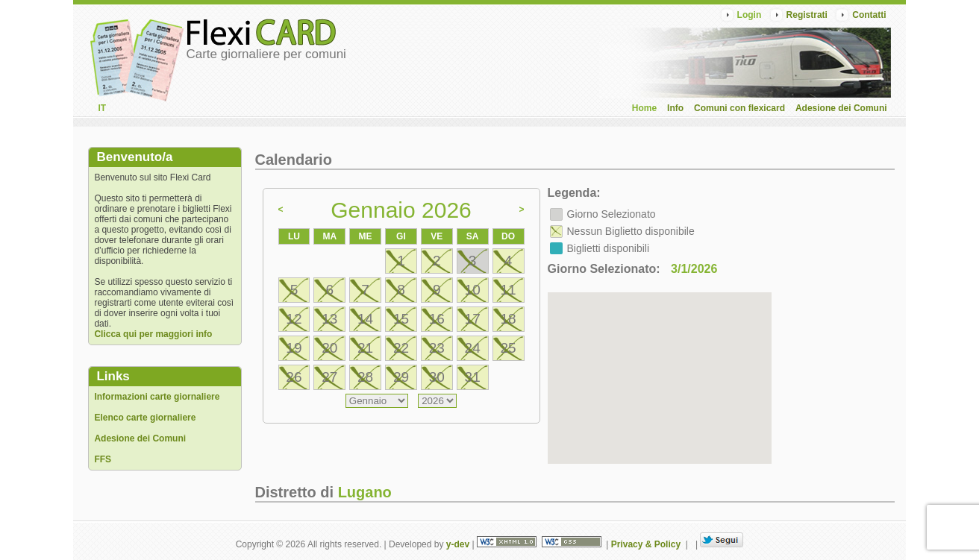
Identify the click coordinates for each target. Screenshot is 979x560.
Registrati (807, 15)
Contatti (869, 15)
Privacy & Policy (646, 544)
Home (644, 108)
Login (750, 15)
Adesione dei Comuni (841, 108)
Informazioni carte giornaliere (157, 397)
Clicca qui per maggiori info (153, 334)
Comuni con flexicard (739, 108)
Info (675, 108)
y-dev (458, 544)
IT (102, 108)
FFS (103, 459)
